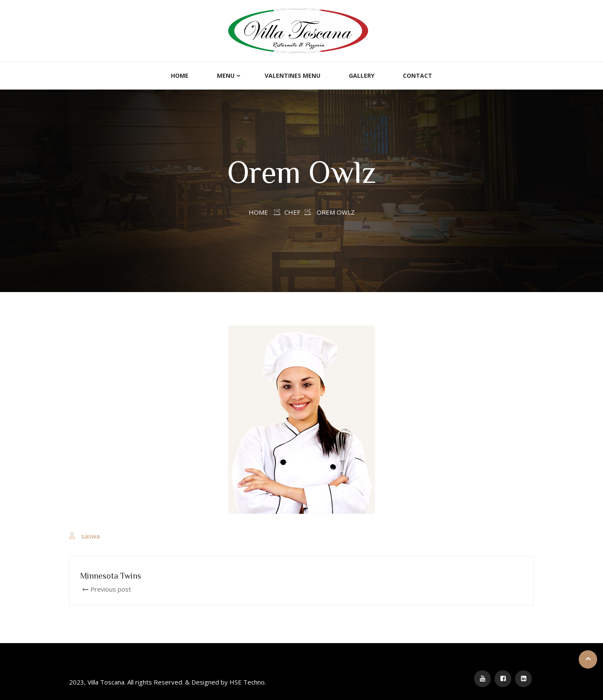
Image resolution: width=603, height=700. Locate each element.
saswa (90, 536)
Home (180, 76)
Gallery (362, 76)
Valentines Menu (292, 76)
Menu (226, 76)
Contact (417, 76)
